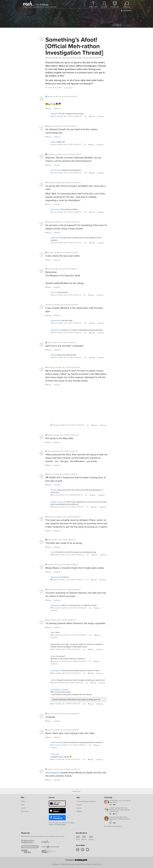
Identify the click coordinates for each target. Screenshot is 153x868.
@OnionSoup (56, 209)
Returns (79, 808)
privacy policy (61, 824)
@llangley (54, 114)
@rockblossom (56, 170)
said (69, 116)
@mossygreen (56, 605)
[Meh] (28, 3)
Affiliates (79, 811)
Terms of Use (97, 864)
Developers (25, 811)
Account (52, 798)
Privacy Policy (86, 864)
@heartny (54, 490)
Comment (68, 88)
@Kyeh (53, 632)
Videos (24, 808)
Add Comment (126, 11)
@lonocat (54, 292)
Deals (23, 801)
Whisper (57, 109)
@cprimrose (55, 577)
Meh (23, 798)
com (37, 5)
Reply (48, 109)
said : (65, 97)
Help (78, 798)
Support (79, 805)
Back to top (77, 791)
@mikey (54, 355)
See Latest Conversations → (114, 826)
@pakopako (55, 238)
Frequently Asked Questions (86, 801)
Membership (25, 833)
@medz (53, 552)
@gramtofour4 (56, 320)
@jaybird (54, 142)
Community (108, 798)
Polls (23, 805)
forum (44, 5)
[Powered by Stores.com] (76, 861)
